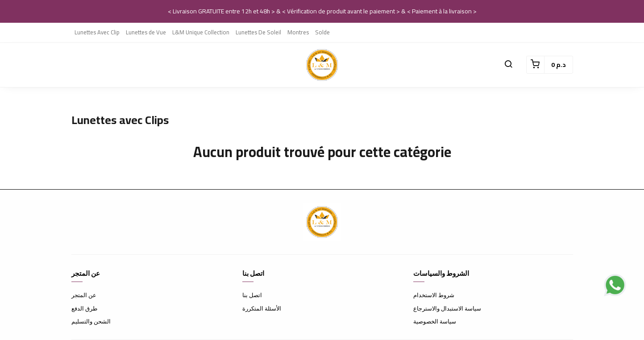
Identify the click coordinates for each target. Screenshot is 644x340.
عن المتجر (84, 295)
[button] (508, 65)
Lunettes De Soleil (258, 32)
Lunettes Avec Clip (97, 32)
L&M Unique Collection (201, 32)
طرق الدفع (84, 308)
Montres (298, 32)
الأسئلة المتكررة (262, 308)
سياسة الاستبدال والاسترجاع (447, 308)
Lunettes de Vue (146, 32)
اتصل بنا (252, 295)
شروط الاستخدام (434, 295)
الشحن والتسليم (91, 321)
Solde (322, 32)
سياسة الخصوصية (435, 321)
